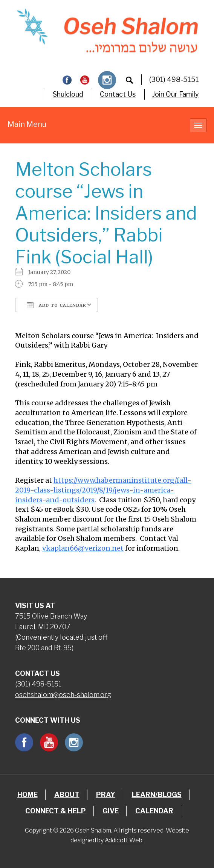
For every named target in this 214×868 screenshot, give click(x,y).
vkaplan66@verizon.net (83, 548)
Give (111, 811)
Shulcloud (68, 94)
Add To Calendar (57, 305)
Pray (106, 795)
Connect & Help (56, 811)
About (67, 795)
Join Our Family (176, 94)
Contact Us (118, 94)
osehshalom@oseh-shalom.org (63, 695)
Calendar (154, 811)
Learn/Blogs (157, 795)
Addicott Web (124, 840)
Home (28, 795)
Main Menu (27, 124)
